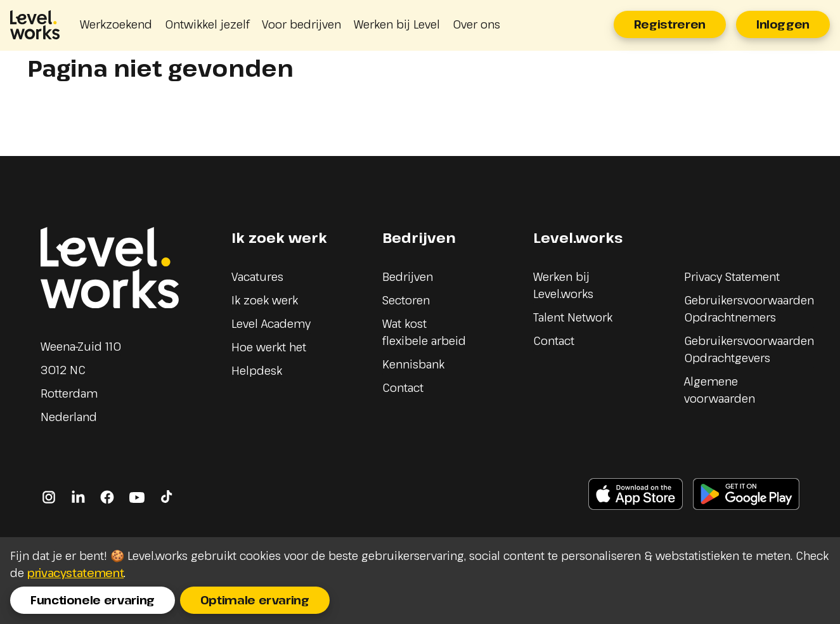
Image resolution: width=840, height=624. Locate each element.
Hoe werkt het (269, 347)
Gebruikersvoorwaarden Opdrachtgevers (749, 349)
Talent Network (573, 317)
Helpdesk (257, 370)
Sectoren (406, 300)
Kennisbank (413, 364)
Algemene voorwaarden (720, 390)
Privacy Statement (732, 276)
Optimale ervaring (255, 600)
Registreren (670, 24)
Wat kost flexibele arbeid (424, 332)
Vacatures (257, 276)
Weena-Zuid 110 (81, 346)
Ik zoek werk (265, 300)
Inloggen (783, 24)
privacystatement (75, 573)
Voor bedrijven (301, 24)
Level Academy (271, 323)
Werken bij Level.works (563, 285)
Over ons (476, 24)
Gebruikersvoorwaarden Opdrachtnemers (749, 309)
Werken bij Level (397, 24)
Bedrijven (408, 276)
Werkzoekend (116, 24)
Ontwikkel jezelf (207, 24)
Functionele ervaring (93, 600)
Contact (403, 387)
